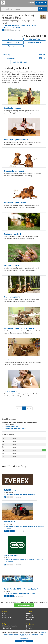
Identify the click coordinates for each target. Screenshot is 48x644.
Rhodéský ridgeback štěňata (16, 140)
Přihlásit (30, 3)
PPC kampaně (30, 618)
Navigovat (13, 46)
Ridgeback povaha (11, 265)
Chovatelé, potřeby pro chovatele (16, 25)
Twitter (29, 628)
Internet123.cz (30, 613)
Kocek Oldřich (10, 522)
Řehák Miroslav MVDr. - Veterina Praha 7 (21, 589)
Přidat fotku (35, 39)
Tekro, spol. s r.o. (11, 555)
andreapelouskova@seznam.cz (15, 428)
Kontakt (4, 613)
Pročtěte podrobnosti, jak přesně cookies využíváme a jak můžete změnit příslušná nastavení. (25, 634)
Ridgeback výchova (12, 297)
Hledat (42, 9)
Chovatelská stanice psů (14, 171)
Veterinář (9, 593)
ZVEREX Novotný (11, 490)
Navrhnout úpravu (13, 42)
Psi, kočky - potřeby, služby (11, 27)
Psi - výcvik (32, 25)
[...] (21, 9)
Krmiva (33, 494)
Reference (5, 615)
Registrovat (41, 3)
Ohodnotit (13, 39)
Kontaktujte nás (35, 42)
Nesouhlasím (24, 638)
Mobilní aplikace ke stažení (9, 626)
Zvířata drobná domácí (21, 593)
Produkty (22, 55)
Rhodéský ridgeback (19, 62)
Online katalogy (30, 615)
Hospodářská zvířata (19, 560)
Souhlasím (24, 641)
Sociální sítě (29, 620)
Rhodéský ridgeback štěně (15, 202)
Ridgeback (24, 58)
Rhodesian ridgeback (13, 234)
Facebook (30, 626)
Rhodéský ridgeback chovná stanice (19, 328)
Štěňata (7, 360)
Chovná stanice (10, 391)
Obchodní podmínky (8, 618)
